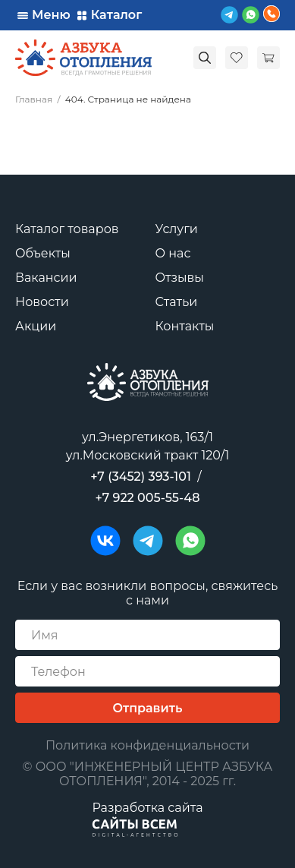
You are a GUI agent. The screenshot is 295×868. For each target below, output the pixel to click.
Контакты (185, 326)
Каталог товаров (67, 229)
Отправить (148, 708)
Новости (42, 302)
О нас (173, 253)
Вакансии (46, 278)
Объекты (43, 253)
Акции (36, 326)
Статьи (177, 302)
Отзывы (180, 278)
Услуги (177, 229)
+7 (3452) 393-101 (141, 477)
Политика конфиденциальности (147, 745)
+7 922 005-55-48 (148, 498)
